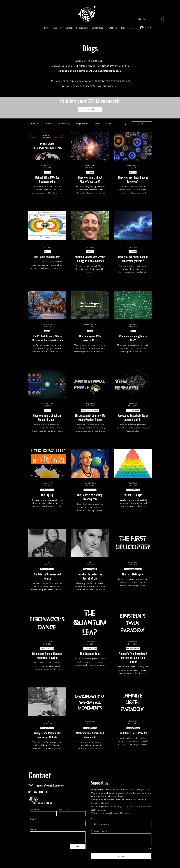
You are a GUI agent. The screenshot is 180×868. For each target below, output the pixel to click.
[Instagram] (30, 792)
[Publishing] (90, 110)
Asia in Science (90, 490)
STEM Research (133, 410)
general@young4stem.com (50, 785)
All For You (34, 124)
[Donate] (121, 856)
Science (49, 124)
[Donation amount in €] (121, 824)
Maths (97, 124)
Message (34, 829)
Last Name (64, 809)
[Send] (78, 846)
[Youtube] (41, 792)
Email (32, 819)
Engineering (82, 124)
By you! (109, 124)
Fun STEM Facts (47, 490)
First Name (35, 809)
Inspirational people (90, 410)
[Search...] (146, 19)
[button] (126, 124)
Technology (64, 124)
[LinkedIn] (35, 792)
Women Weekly (47, 569)
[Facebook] (46, 792)
